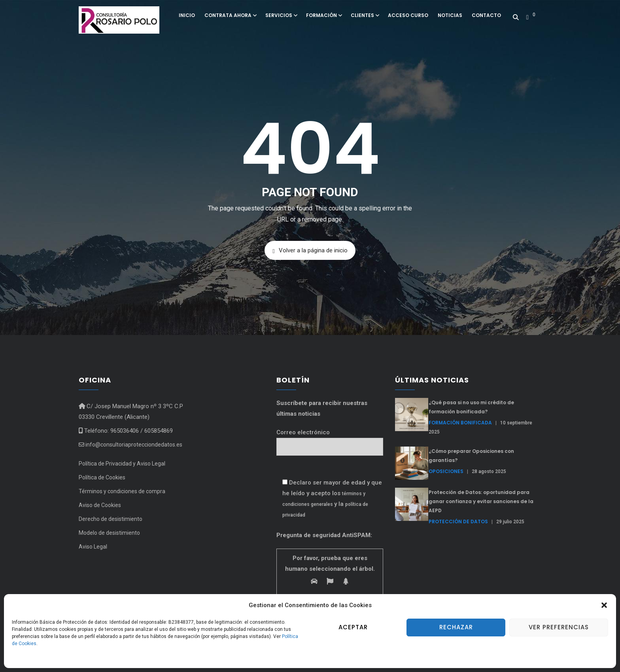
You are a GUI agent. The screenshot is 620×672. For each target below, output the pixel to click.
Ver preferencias (559, 627)
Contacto (486, 15)
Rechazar (456, 627)
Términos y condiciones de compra (122, 491)
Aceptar (353, 627)
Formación (324, 15)
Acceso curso (408, 15)
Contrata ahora (230, 15)
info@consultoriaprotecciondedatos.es (130, 445)
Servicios (281, 15)
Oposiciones (446, 471)
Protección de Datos (458, 522)
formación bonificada (460, 423)
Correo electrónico (330, 440)
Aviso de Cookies (100, 505)
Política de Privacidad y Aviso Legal (122, 464)
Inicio (187, 15)
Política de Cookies (102, 477)
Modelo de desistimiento (109, 533)
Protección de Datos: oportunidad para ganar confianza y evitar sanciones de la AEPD (481, 501)
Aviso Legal (93, 547)
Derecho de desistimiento (111, 519)
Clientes (365, 15)
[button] (604, 605)
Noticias (450, 15)
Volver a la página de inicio (310, 251)
